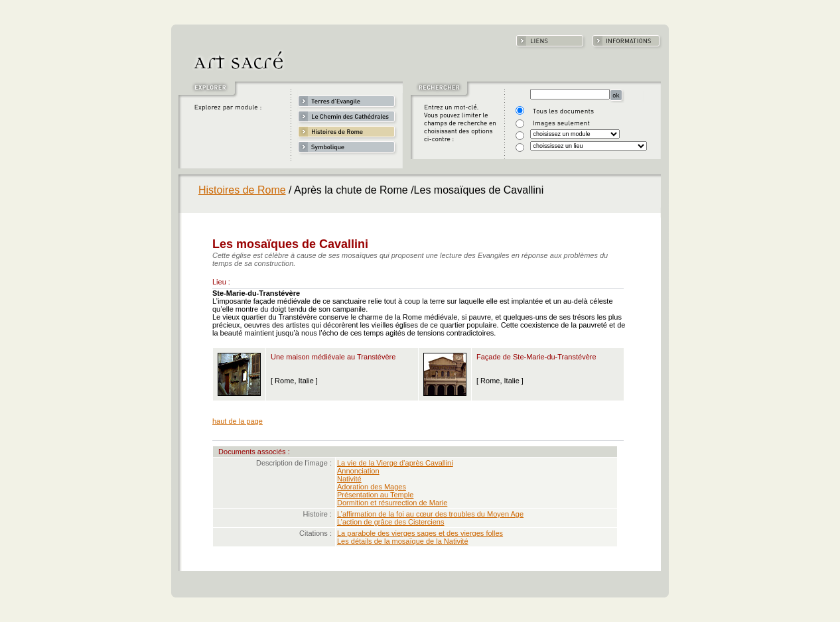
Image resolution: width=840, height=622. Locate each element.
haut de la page (238, 421)
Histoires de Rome (242, 190)
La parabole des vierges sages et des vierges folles (420, 533)
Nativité (349, 479)
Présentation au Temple (375, 495)
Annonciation (358, 471)
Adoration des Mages (372, 487)
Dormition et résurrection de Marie (392, 503)
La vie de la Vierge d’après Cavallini (395, 463)
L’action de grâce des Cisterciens (390, 522)
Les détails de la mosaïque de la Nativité (403, 541)
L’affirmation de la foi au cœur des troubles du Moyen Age (430, 514)
